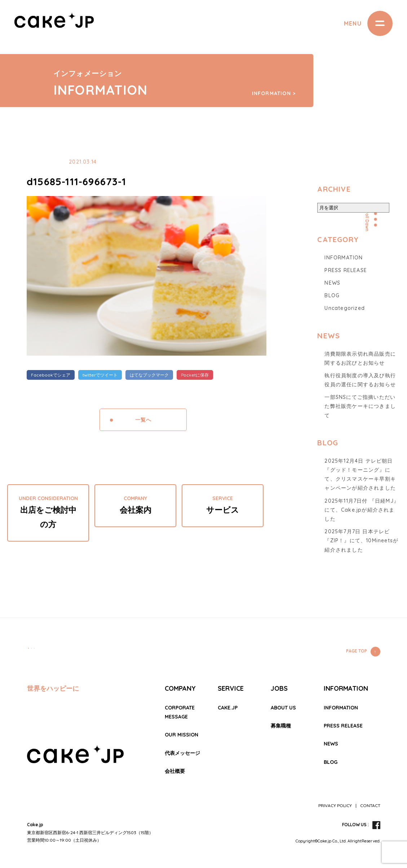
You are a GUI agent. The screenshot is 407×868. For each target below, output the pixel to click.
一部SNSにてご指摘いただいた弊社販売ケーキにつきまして (360, 406)
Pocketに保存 (195, 375)
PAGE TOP (357, 651)
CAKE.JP (228, 708)
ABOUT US (283, 708)
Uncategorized (345, 308)
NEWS (332, 283)
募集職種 (281, 726)
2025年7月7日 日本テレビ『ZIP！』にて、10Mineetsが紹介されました (361, 540)
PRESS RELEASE (346, 270)
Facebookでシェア (51, 375)
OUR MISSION (182, 735)
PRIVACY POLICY (335, 805)
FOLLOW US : (355, 825)
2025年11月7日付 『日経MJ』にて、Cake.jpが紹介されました (362, 510)
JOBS (279, 688)
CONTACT (370, 805)
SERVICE (231, 688)
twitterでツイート (100, 375)
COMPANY (180, 688)
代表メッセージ (182, 753)
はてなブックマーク (149, 375)
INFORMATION (344, 258)
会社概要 (175, 771)
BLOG (332, 295)
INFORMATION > (274, 93)
